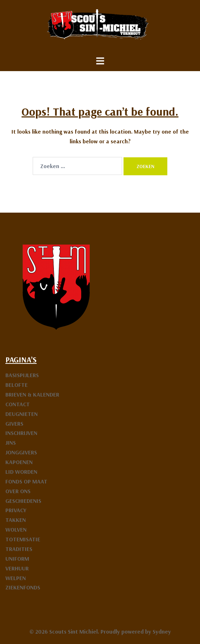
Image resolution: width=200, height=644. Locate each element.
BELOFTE (17, 385)
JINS (11, 443)
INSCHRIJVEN (21, 433)
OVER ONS (18, 491)
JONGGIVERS (21, 452)
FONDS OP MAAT (26, 481)
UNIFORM (17, 559)
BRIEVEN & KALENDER (32, 394)
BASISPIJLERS (22, 375)
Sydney (162, 631)
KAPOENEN (19, 462)
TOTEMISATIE (23, 539)
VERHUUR (17, 568)
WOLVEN (16, 529)
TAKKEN (16, 520)
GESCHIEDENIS (23, 501)
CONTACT (18, 404)
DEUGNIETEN (22, 414)
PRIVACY (16, 510)
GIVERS (14, 423)
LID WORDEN (21, 472)
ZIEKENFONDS (23, 587)
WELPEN (16, 578)
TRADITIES (19, 549)
